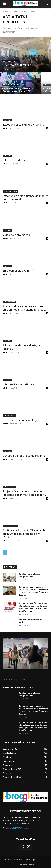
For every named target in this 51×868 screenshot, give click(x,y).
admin (5, 128)
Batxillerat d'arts (9, 302)
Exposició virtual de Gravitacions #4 (25, 125)
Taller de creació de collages (21, 420)
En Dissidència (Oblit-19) (18, 271)
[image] (25, 653)
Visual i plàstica (14, 12)
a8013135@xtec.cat (20, 828)
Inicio (5, 12)
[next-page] (22, 553)
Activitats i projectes (11, 61)
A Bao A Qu (7, 156)
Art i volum (7, 120)
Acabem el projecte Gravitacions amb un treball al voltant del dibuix (24, 308)
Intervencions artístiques (18, 384)
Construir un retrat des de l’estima (24, 456)
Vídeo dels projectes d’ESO (20, 235)
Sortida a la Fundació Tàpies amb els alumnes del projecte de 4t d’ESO (24, 534)
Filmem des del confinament (21, 160)
